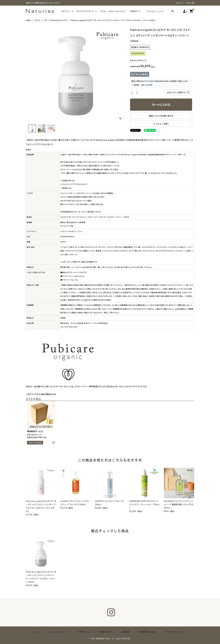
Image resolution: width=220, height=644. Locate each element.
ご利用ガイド (135, 11)
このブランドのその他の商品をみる (41, 394)
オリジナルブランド (85, 11)
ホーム (49, 632)
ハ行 (45, 20)
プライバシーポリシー (163, 632)
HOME (28, 20)
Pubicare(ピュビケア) (59, 20)
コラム (103, 11)
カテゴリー (66, 11)
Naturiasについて (117, 11)
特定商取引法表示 (139, 632)
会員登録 (121, 632)
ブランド (37, 20)
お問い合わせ (105, 632)
